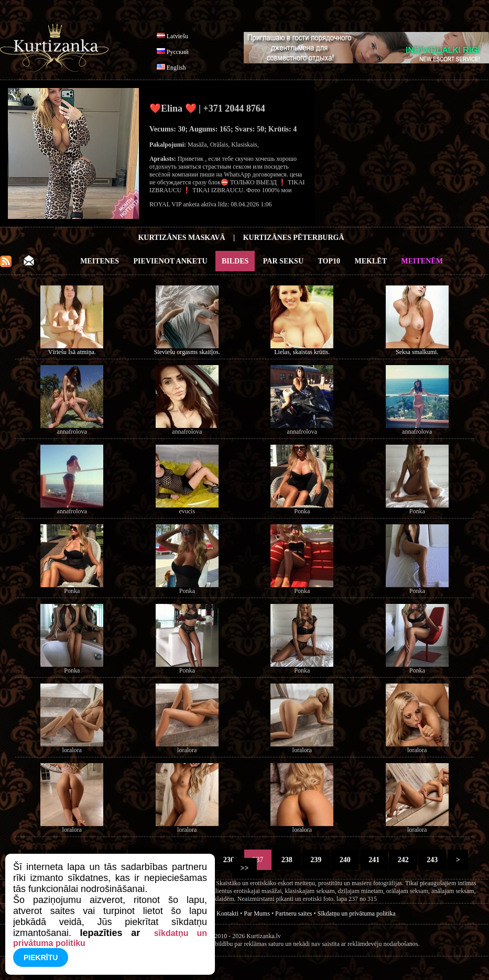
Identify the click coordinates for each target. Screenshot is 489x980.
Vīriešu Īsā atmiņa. (72, 352)
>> (244, 868)
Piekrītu (41, 957)
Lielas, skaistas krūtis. (302, 352)
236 (229, 860)
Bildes (235, 261)
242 (403, 860)
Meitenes (100, 261)
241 (374, 860)
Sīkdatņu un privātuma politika (357, 913)
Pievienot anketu (171, 261)
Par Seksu (283, 261)
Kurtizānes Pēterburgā (294, 238)
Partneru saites (294, 913)
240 (345, 860)
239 (316, 860)
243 (432, 860)
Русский (178, 52)
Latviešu (177, 36)
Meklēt (371, 261)
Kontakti (227, 913)
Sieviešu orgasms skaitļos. (187, 352)
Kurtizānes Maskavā (181, 238)
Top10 (329, 261)
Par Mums (257, 913)
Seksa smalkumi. (417, 352)
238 (287, 860)
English (176, 68)
